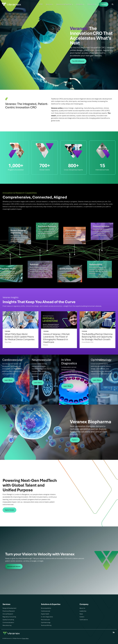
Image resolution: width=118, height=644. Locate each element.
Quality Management (69, 269)
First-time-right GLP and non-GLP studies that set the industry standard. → (46, 231)
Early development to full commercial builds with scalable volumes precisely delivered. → (98, 270)
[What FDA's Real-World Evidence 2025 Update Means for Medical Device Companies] (21, 320)
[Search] (113, 4)
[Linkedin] (114, 632)
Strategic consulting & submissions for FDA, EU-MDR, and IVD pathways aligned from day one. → (9, 275)
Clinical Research (73, 230)
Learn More (8, 380)
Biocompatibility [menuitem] (46, 608)
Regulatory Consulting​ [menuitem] (9, 617)
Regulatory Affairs (8, 269)
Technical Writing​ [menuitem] (46, 625)
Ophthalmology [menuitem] (46, 623)
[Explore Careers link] (9, 510)
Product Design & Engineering (18, 232)
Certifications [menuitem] (84, 620)
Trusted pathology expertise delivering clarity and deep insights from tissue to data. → (40, 269)
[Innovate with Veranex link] (14, 566)
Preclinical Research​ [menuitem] (9, 611)
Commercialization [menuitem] (8, 623)
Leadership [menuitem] (83, 611)
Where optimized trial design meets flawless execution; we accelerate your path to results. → (74, 236)
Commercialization (101, 226)
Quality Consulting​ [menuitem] (8, 620)
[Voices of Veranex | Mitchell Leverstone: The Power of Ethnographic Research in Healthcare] (59, 320)
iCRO (41, 4)
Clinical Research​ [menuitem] (8, 614)
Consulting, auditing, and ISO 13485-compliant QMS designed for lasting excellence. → (69, 275)
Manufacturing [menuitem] (7, 625)
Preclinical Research (47, 226)
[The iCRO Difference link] (78, 61)
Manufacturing (96, 264)
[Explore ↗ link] (75, 440)
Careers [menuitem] (82, 617)
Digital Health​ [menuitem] (45, 614)
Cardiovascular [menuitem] (46, 611)
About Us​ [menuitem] (82, 608)
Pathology (34, 264)
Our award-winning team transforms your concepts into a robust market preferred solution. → (19, 239)
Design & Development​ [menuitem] (9, 608)
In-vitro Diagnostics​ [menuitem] (47, 617)
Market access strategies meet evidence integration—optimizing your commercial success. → (101, 232)
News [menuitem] (81, 614)
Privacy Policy (25, 638)
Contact (104, 4)
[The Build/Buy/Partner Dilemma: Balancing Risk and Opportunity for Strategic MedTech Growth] (97, 320)
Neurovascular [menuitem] (45, 620)
